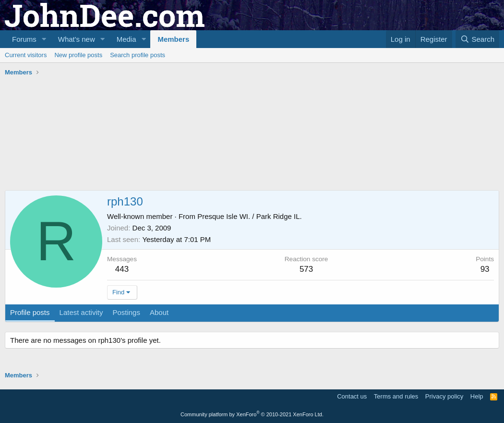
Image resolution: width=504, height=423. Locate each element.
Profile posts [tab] (30, 312)
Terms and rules (396, 396)
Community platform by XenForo (252, 414)
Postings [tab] (126, 312)
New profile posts (78, 55)
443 (122, 269)
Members (173, 39)
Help (477, 396)
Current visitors (26, 55)
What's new (77, 39)
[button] (44, 39)
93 (485, 269)
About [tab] (159, 312)
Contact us (352, 396)
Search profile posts (138, 55)
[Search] (477, 39)
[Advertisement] (180, 106)
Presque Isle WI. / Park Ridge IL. (250, 216)
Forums (24, 39)
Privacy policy (444, 396)
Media (126, 39)
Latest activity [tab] (81, 312)
